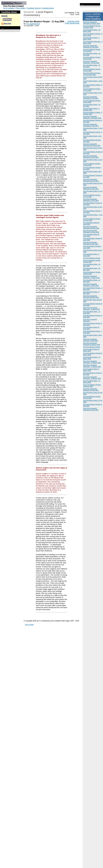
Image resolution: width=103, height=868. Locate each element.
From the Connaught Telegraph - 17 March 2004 (92, 366)
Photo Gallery (21, 8)
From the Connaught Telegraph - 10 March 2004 (92, 378)
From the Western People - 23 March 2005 (92, 27)
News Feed (7, 24)
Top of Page (29, 625)
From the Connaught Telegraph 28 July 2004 (91, 180)
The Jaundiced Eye (33, 24)
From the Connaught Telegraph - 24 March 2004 (92, 362)
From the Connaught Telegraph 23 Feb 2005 (91, 46)
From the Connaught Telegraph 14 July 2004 (91, 200)
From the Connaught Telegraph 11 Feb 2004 (91, 409)
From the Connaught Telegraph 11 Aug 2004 (91, 156)
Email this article (73, 21)
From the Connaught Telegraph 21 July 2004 (91, 188)
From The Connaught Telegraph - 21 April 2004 (91, 308)
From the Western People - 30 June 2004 (92, 219)
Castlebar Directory (34, 8)
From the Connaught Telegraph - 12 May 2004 (91, 277)
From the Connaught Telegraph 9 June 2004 (91, 243)
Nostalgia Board (48, 8)
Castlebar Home (9, 12)
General (4, 16)
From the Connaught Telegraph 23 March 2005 (92, 23)
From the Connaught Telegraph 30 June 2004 (91, 227)
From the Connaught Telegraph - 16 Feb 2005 (91, 62)
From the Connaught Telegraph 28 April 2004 (91, 297)
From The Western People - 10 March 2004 (92, 385)
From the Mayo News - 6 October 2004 (91, 109)
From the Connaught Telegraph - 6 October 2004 (92, 117)
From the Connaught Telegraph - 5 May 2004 (91, 285)
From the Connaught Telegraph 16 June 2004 (91, 231)
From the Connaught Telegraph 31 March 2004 (92, 344)
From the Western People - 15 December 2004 (92, 74)
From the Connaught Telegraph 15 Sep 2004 (91, 125)
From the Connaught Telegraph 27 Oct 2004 (91, 97)
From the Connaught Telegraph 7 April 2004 (90, 340)
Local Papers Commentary (7, 19)
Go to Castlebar (9, 8)
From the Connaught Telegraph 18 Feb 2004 (91, 389)
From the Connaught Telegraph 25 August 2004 (92, 145)
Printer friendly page (72, 23)
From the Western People (92, 258)
